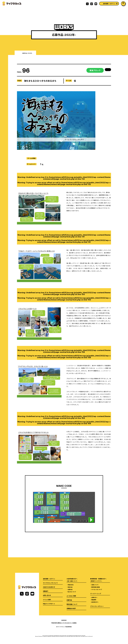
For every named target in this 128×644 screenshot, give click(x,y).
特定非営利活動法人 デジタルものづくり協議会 (64, 623)
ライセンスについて (97, 589)
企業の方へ (94, 597)
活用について (95, 585)
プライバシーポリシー (97, 606)
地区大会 (70, 587)
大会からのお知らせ (49, 587)
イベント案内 (47, 600)
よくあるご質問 (71, 596)
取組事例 (94, 600)
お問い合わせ (47, 595)
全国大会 (70, 589)
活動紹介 (46, 591)
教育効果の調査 (96, 587)
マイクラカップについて (50, 583)
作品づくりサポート (49, 604)
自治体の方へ (95, 602)
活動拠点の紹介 (71, 608)
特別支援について (72, 604)
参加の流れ (71, 585)
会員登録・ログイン (109, 4)
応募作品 (69, 600)
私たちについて (72, 592)
